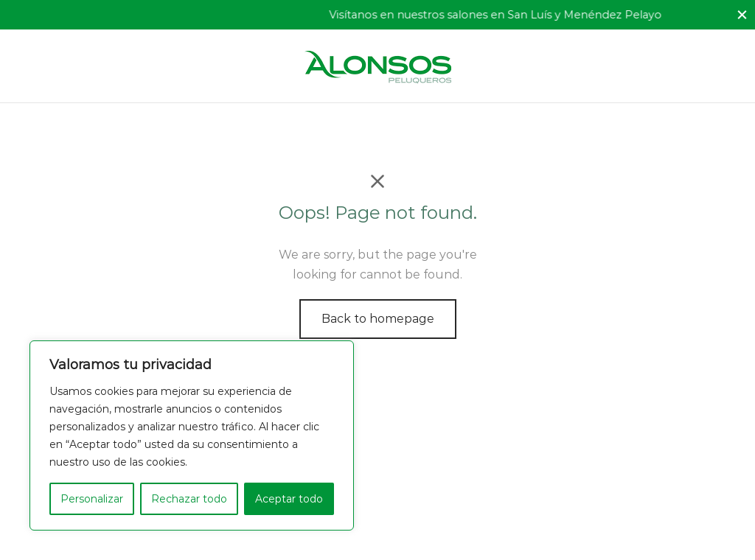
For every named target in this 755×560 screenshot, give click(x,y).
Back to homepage (378, 319)
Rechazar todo (189, 499)
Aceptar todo (289, 499)
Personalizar (92, 499)
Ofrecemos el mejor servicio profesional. (140, 15)
